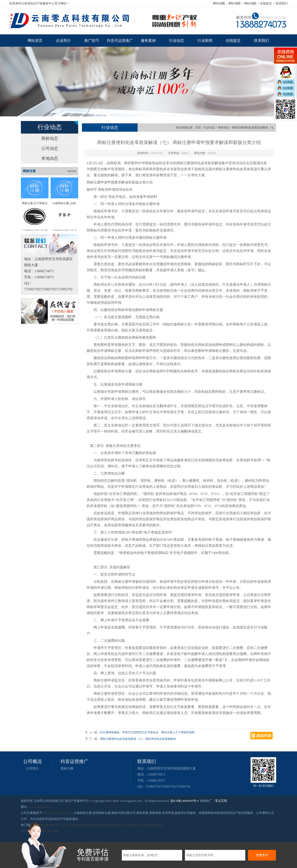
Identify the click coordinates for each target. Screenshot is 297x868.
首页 (198, 128)
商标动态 (50, 138)
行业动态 (177, 41)
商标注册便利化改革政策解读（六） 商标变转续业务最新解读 (138, 739)
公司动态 (50, 148)
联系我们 (282, 3)
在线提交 (266, 3)
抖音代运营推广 (120, 41)
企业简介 (63, 41)
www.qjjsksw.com (41, 807)
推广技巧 (92, 41)
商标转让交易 (64, 813)
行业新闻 (205, 41)
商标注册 (67, 768)
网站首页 (35, 41)
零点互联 (221, 801)
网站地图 (219, 3)
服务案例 (148, 41)
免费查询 (262, 855)
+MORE (72, 171)
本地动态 (50, 158)
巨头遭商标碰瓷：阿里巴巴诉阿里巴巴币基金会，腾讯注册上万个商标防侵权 (147, 732)
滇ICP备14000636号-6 (184, 801)
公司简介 (32, 768)
